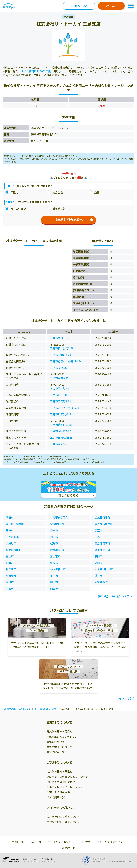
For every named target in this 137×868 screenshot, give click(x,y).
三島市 (98, 537)
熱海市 (10, 530)
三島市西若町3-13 (61, 401)
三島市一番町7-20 (61, 355)
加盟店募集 (68, 848)
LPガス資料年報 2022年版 (36, 71)
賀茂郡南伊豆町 (15, 524)
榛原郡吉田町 (58, 569)
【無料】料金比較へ (73, 220)
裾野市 (54, 543)
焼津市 (10, 563)
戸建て (12, 192)
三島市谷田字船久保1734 (65, 408)
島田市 (98, 563)
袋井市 (98, 576)
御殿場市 (11, 543)
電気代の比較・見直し (59, 731)
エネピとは (18, 842)
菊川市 (10, 582)
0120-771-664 (79, 6)
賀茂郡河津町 (102, 517)
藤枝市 (54, 563)
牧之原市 (11, 569)
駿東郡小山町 (102, 550)
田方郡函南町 (102, 543)
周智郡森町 (101, 582)
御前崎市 (11, 576)
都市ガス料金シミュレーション (65, 787)
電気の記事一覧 (56, 752)
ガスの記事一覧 (56, 797)
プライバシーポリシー (61, 842)
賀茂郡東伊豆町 (59, 517)
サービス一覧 (47, 859)
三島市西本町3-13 (61, 388)
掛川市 (54, 576)
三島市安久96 (58, 444)
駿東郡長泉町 (58, 550)
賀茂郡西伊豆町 (104, 524)
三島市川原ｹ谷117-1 (62, 414)
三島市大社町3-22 (61, 431)
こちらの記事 (72, 459)
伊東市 (54, 530)
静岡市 (98, 556)
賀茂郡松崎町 (58, 524)
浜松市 (10, 589)
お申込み (111, 6)
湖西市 (54, 589)
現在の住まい (16, 209)
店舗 (94, 192)
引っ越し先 (56, 209)
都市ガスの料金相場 (58, 792)
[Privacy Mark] (87, 860)
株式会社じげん (29, 859)
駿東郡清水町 (14, 550)
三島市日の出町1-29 (62, 348)
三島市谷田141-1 (60, 395)
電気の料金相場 (56, 742)
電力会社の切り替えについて (63, 822)
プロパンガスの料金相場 (61, 782)
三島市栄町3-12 (59, 338)
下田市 (10, 517)
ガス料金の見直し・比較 (45, 709)
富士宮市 (55, 556)
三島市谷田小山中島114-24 (66, 361)
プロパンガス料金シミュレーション (67, 777)
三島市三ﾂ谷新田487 (62, 437)
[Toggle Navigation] (131, 6)
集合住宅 (55, 192)
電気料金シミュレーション (62, 736)
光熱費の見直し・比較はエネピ (17, 709)
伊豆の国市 (12, 537)
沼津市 (54, 537)
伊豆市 (98, 530)
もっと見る (125, 698)
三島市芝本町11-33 (61, 425)
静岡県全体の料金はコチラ (114, 596)
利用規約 (85, 842)
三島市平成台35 (59, 378)
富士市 (10, 556)
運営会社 (36, 842)
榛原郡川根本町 (104, 569)
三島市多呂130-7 (60, 368)
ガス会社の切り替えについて (63, 817)
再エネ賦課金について (59, 747)
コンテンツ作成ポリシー (111, 842)
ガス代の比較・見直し (59, 771)
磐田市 (54, 582)
